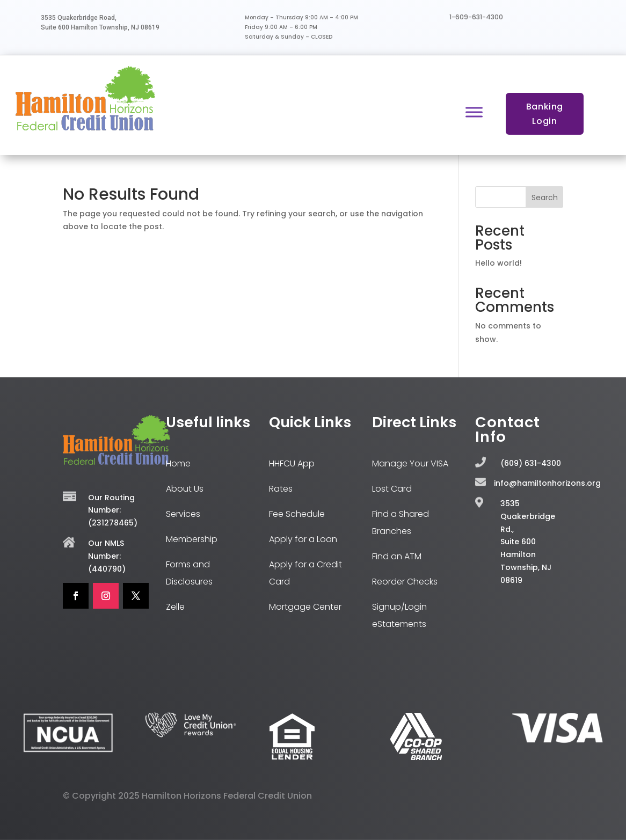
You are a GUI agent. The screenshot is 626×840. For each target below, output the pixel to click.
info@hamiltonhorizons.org (547, 483)
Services (183, 514)
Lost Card (392, 489)
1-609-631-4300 (476, 17)
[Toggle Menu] (474, 112)
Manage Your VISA (410, 463)
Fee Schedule (297, 514)
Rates (281, 489)
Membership (192, 539)
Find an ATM (397, 556)
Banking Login (545, 114)
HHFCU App (292, 463)
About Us (185, 489)
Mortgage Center (305, 607)
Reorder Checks (405, 582)
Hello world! (498, 263)
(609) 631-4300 (531, 463)
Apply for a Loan (303, 539)
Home (178, 463)
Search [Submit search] (545, 198)
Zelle (175, 607)
